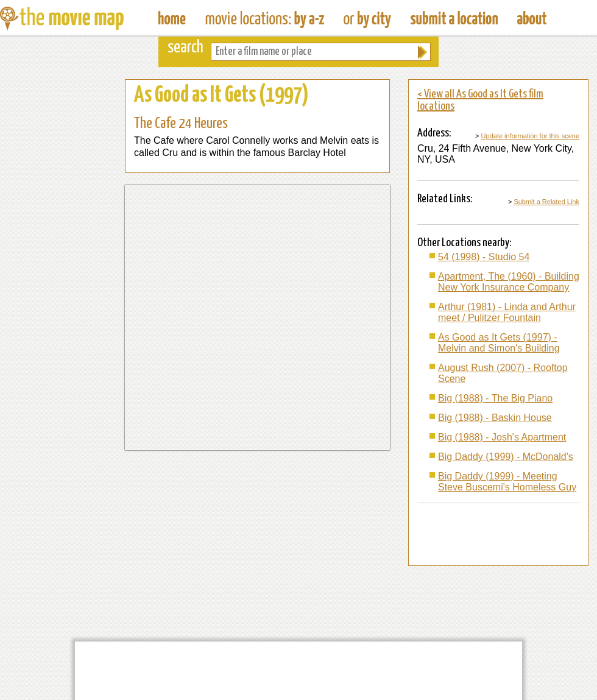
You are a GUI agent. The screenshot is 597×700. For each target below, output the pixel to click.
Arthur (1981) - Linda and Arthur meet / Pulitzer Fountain (507, 312)
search (185, 48)
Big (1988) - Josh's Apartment (502, 437)
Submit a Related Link (546, 202)
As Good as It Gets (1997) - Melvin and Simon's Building (499, 343)
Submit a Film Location (454, 18)
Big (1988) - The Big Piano (495, 398)
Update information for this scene (530, 136)
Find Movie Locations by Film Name (265, 18)
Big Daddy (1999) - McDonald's (506, 457)
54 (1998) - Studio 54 (484, 257)
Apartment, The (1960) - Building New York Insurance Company (509, 282)
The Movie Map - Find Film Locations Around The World (172, 18)
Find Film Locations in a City (367, 18)
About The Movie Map (532, 18)
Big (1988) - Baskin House (495, 418)
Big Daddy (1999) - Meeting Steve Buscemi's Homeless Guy (507, 482)
